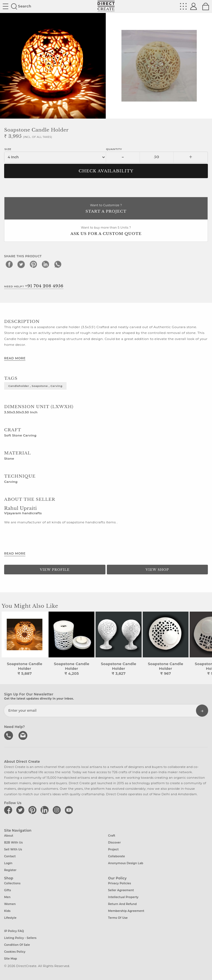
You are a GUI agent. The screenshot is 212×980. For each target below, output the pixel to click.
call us (9, 735)
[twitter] (21, 264)
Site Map (10, 959)
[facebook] (9, 264)
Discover (115, 843)
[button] (208, 644)
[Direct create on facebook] (9, 810)
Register (10, 870)
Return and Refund (123, 904)
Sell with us (13, 849)
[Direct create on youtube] (70, 810)
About (9, 836)
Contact (10, 856)
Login (8, 863)
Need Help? (34, 286)
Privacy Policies (120, 883)
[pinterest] (33, 264)
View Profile (55, 570)
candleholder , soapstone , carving (35, 386)
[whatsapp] (58, 264)
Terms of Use (118, 918)
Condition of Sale (17, 945)
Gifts (8, 890)
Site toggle (6, 6)
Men (7, 897)
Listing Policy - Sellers (20, 938)
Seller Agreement (121, 890)
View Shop (157, 570)
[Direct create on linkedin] (46, 810)
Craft (112, 836)
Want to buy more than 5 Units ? (106, 231)
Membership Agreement (126, 911)
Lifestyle (10, 918)
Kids (7, 911)
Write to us (23, 735)
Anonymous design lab (126, 863)
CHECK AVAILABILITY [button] (106, 171)
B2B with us (13, 843)
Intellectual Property (123, 897)
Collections (12, 883)
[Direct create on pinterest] (33, 810)
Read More (15, 358)
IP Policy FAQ (14, 931)
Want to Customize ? (106, 209)
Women (10, 904)
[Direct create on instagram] (58, 810)
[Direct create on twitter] (21, 810)
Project (113, 849)
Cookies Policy (15, 952)
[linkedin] (46, 264)
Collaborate (117, 856)
